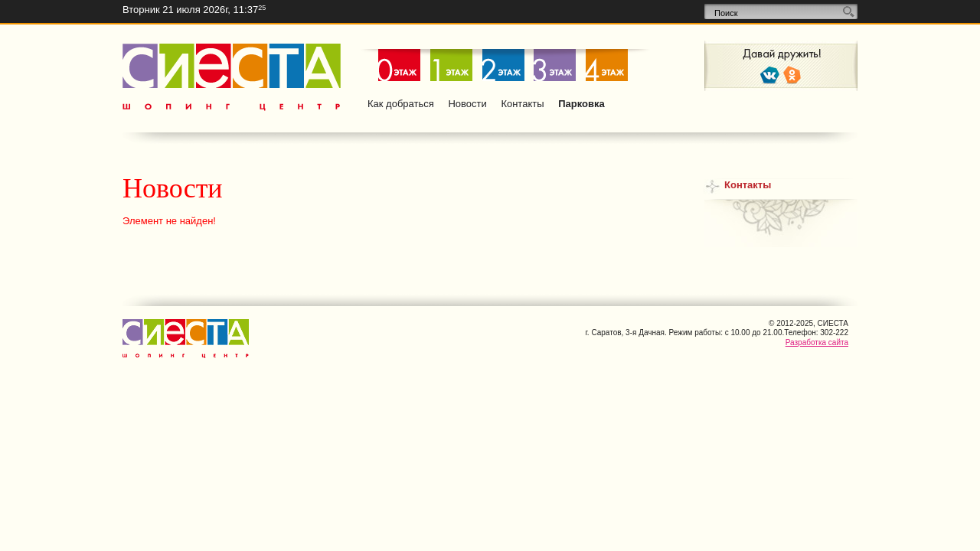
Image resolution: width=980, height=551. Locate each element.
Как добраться (401, 104)
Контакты (522, 104)
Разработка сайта (817, 342)
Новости (467, 104)
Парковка (581, 104)
